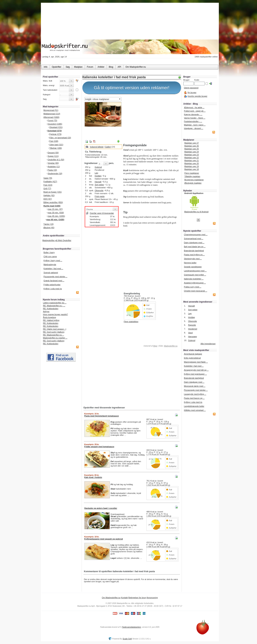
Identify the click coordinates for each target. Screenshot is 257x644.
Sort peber (99, 185)
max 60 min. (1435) (55, 220)
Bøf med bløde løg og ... (195, 247)
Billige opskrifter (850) (53, 202)
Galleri (108, 147)
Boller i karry (49, 252)
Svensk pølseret (51, 273)
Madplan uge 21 (192, 160)
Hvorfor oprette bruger (197, 96)
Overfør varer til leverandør (102, 213)
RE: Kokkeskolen (51, 309)
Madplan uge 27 (192, 143)
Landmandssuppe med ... (195, 271)
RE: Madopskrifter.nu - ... (54, 306)
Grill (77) (47, 188)
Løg (96, 173)
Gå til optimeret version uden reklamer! (132, 88)
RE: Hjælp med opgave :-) (55, 329)
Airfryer (46, 311)
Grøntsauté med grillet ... (195, 275)
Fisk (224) (48, 185)
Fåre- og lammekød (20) (60, 138)
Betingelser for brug (137, 598)
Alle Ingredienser (208, 344)
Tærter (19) (49, 224)
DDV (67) (48, 199)
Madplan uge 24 (192, 152)
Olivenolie (99, 190)
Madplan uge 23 (192, 155)
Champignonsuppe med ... (196, 235)
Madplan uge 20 (192, 163)
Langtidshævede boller (194, 406)
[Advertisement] (151, 119)
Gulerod (98, 167)
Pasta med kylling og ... (194, 255)
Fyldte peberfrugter (52, 285)
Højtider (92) (49, 195)
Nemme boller (190, 263)
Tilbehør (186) (56, 148)
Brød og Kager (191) (53, 192)
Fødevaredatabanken (131, 627)
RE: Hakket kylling (51, 320)
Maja (155, 346)
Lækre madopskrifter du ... (55, 303)
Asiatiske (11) (54, 167)
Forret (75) (52, 120)
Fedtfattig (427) (50, 182)
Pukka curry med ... (193, 287)
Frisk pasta (100, 196)
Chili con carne (50, 256)
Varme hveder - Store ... (195, 118)
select (120, 99)
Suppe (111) (53, 156)
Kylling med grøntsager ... (195, 374)
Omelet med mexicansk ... (196, 291)
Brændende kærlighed (194, 251)
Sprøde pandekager (193, 267)
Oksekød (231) (56, 127)
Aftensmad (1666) (51, 117)
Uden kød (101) (56, 145)
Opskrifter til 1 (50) (56, 160)
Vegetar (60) (53, 163)
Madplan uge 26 (192, 146)
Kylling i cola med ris (53, 289)
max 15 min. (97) (55, 209)
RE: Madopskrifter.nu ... (53, 335)
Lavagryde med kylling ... (195, 394)
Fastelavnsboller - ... (193, 121)
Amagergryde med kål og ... (196, 370)
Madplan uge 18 (192, 169)
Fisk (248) (54, 141)
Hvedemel (193, 329)
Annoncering (152, 598)
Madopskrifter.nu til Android (196, 212)
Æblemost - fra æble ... (194, 107)
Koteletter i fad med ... (53, 269)
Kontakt (124, 598)
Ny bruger (192, 92)
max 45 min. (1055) (56, 216)
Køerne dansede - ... (193, 114)
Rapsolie (192, 325)
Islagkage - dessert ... (194, 128)
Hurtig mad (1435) (52, 206)
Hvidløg (98, 176)
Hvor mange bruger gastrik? (55, 314)
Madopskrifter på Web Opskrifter (57, 240)
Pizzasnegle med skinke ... (55, 277)
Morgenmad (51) (51, 110)
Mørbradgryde (50, 265)
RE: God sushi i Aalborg (54, 332)
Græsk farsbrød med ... (54, 281)
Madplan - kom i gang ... (195, 125)
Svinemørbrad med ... (194, 239)
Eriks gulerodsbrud (192, 358)
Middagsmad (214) (52, 114)
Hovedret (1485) (55, 124)
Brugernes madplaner (194, 180)
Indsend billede (97, 147)
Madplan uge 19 (192, 166)
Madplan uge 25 (192, 149)
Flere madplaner (192, 173)
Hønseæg (193, 337)
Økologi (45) (49, 228)
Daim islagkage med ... (194, 243)
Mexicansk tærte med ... (195, 386)
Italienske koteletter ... (194, 279)
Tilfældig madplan (192, 176)
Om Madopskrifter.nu (111, 598)
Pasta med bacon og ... (194, 398)
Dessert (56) (53, 153)
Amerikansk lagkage (193, 354)
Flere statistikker (131, 322)
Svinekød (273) (55, 131)
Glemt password (191, 88)
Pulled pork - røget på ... (195, 111)
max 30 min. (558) (56, 213)
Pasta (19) (52, 170)
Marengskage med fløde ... (196, 362)
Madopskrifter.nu (171, 346)
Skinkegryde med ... (193, 259)
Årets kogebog (49, 317)
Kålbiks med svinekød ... (195, 410)
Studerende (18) (55, 173)
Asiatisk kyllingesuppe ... (195, 283)
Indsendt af (150, 346)
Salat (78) (48, 178)
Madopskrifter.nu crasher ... (55, 338)
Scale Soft (127, 639)
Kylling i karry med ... (53, 260)
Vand (190, 333)
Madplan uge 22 (192, 158)
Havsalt (98, 182)
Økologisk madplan (193, 183)
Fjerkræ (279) (55, 134)
